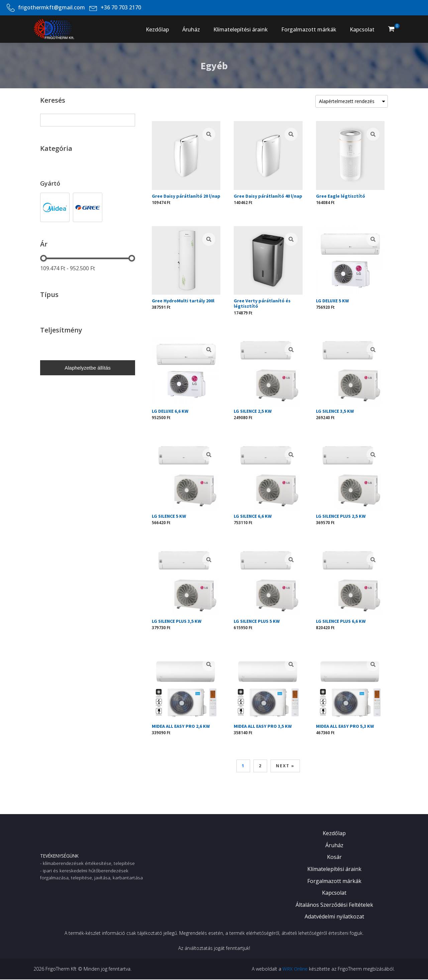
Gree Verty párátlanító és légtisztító (262, 303)
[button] (391, 29)
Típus (49, 295)
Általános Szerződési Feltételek (334, 905)
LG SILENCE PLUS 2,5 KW (341, 516)
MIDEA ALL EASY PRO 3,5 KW (263, 726)
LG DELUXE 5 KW (332, 301)
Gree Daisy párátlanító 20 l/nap (186, 196)
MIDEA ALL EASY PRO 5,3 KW (345, 726)
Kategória (56, 148)
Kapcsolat (362, 29)
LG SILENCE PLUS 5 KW (257, 621)
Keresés (53, 100)
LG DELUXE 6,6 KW (170, 411)
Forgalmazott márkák (309, 29)
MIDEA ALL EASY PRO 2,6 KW (181, 726)
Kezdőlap (157, 29)
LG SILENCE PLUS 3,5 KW (177, 621)
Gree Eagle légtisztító (341, 196)
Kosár (334, 857)
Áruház (191, 29)
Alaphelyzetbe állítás (88, 368)
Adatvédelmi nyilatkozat (334, 916)
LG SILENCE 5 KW (169, 516)
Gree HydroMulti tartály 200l (183, 301)
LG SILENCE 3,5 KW (335, 411)
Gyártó (50, 183)
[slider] (43, 258)
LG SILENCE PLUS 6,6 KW (341, 621)
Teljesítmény (61, 330)
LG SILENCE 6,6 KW (253, 516)
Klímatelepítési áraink (241, 29)
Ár (44, 244)
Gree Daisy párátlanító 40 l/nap (268, 196)
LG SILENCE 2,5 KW (253, 411)
